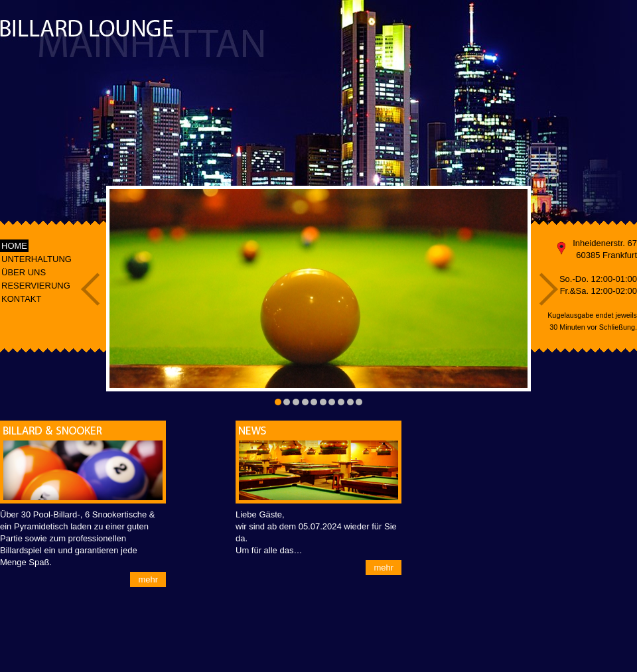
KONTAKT (21, 299)
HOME (14, 246)
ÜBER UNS (24, 272)
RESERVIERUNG (36, 286)
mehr (148, 579)
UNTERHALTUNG (36, 259)
